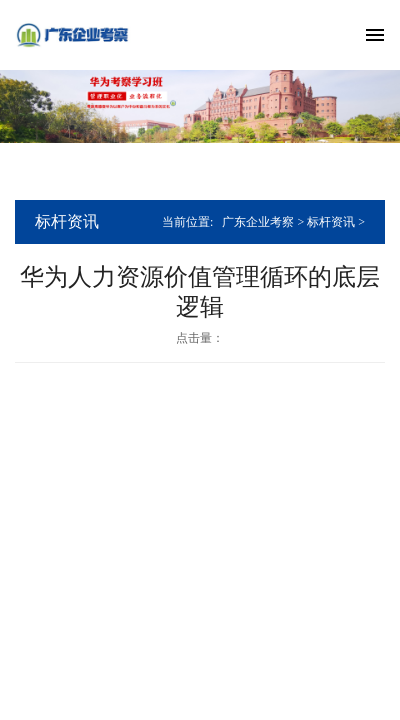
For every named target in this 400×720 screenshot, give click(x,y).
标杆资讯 (331, 222)
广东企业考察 (258, 222)
